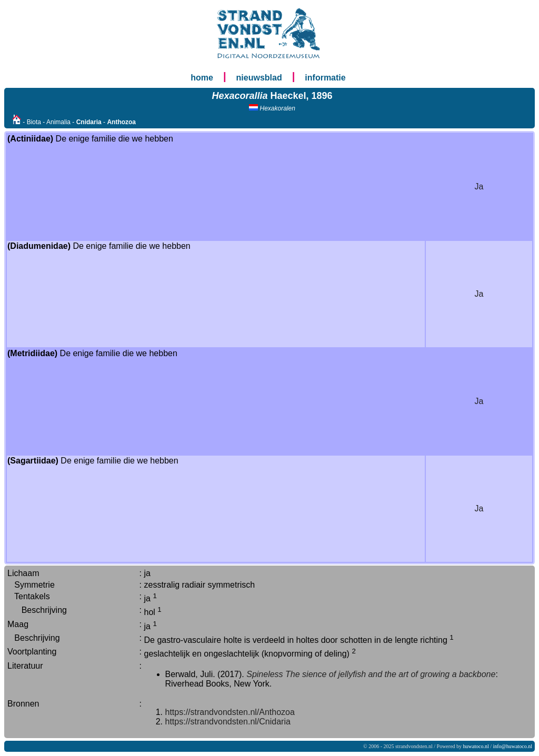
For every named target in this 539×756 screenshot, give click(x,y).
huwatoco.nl (476, 746)
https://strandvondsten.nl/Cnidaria (228, 722)
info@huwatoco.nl (513, 746)
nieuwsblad (259, 78)
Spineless (264, 674)
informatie (325, 78)
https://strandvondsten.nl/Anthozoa (230, 712)
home (202, 78)
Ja (479, 187)
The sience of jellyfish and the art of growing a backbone (390, 674)
